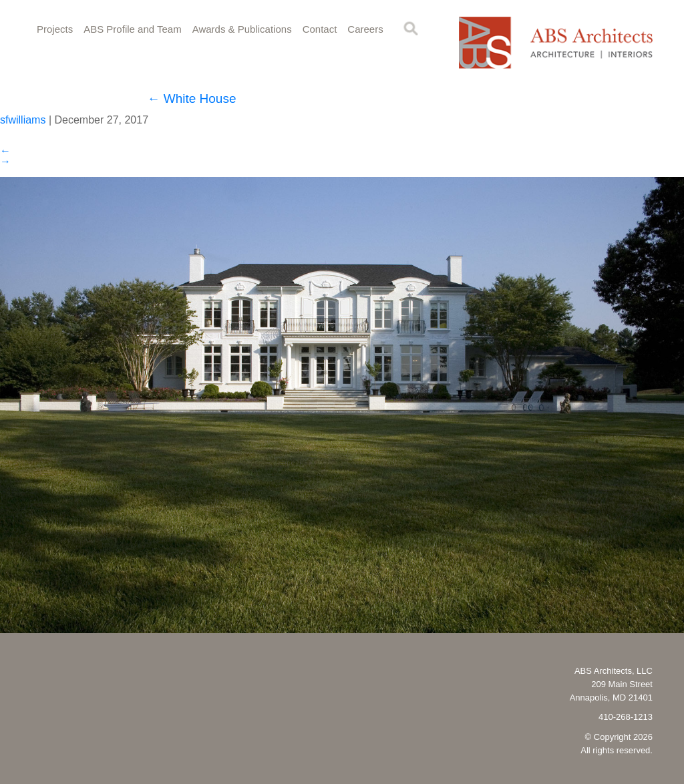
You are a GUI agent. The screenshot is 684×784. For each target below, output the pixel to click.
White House (191, 99)
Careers (365, 29)
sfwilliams (23, 120)
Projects (55, 29)
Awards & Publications (242, 29)
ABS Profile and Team (132, 29)
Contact (320, 29)
